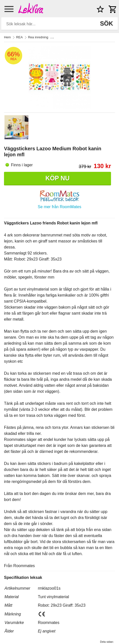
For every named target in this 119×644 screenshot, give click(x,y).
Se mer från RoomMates (59, 207)
